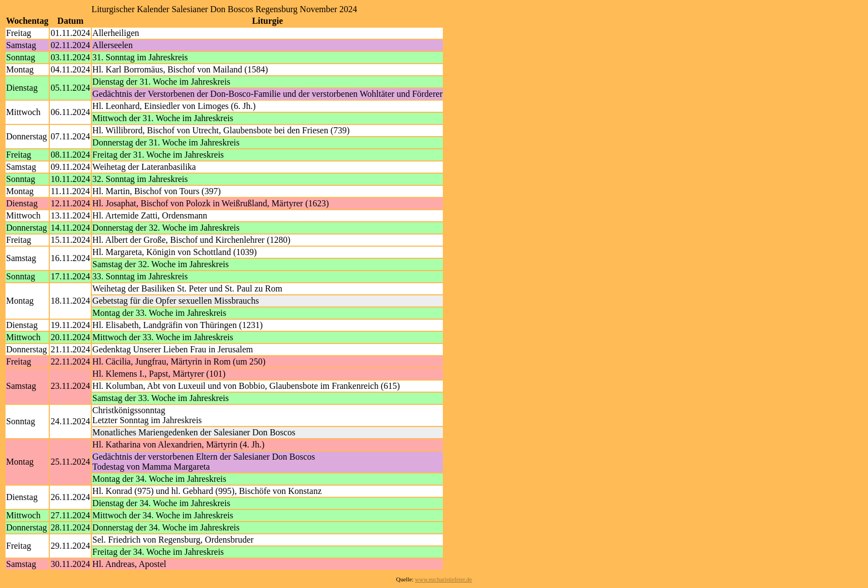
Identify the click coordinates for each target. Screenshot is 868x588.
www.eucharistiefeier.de (444, 579)
